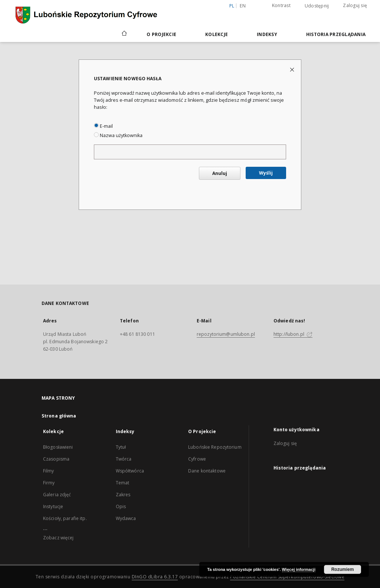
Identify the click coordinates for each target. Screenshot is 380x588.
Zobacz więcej (58, 538)
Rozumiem (343, 569)
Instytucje (53, 506)
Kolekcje (217, 34)
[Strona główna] (124, 34)
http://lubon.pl (293, 334)
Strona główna (59, 416)
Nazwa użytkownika (118, 135)
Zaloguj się (355, 5)
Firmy (49, 483)
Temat (123, 483)
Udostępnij (317, 6)
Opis (121, 506)
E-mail (103, 126)
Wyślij (266, 173)
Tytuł (121, 447)
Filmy (49, 471)
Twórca (124, 459)
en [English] (243, 6)
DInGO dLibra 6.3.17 (155, 577)
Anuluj (220, 173)
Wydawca (126, 518)
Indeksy (267, 34)
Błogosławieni (58, 447)
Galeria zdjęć (57, 495)
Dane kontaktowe (207, 471)
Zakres (123, 495)
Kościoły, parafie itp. (65, 518)
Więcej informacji (299, 569)
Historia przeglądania (336, 34)
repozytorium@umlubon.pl (226, 334)
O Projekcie (161, 34)
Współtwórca (130, 471)
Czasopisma (56, 459)
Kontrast (281, 5)
